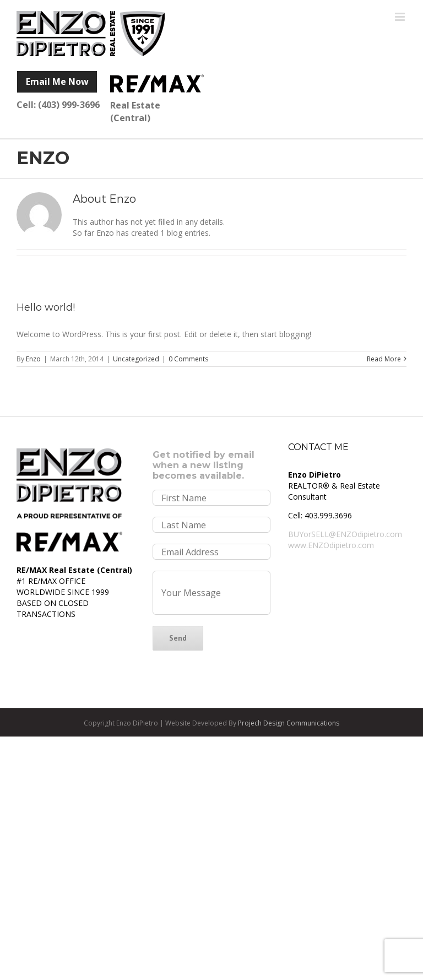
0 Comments (188, 359)
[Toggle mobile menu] (401, 17)
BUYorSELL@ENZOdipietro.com (345, 534)
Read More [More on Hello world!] (384, 359)
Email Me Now (57, 82)
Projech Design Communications (288, 723)
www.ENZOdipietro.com (331, 545)
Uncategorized (136, 359)
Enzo (33, 359)
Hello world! (46, 307)
